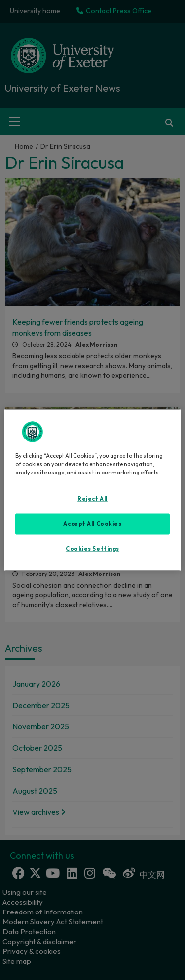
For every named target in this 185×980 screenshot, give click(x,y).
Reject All (92, 498)
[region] (92, 490)
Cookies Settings (92, 548)
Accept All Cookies (92, 523)
